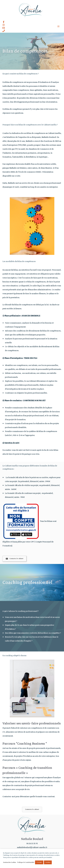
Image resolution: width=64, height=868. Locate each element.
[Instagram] (4, 25)
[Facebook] (4, 22)
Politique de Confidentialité (26, 862)
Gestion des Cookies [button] (10, 862)
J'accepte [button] (39, 862)
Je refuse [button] (48, 862)
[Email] (4, 28)
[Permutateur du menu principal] (58, 26)
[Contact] (4, 31)
